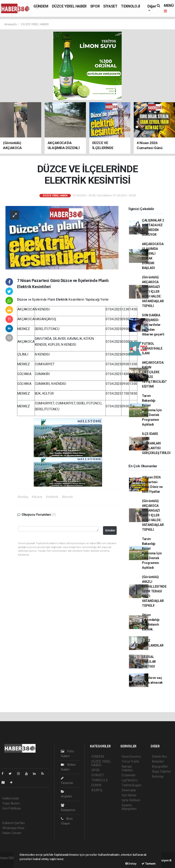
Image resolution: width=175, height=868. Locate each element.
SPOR (95, 6)
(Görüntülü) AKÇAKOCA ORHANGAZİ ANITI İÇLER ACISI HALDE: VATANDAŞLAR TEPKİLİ (153, 292)
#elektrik (52, 497)
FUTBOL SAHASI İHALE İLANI (152, 348)
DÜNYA (96, 785)
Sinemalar (129, 790)
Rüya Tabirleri (161, 772)
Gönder (110, 530)
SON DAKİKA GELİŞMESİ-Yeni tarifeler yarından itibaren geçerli (153, 325)
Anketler (158, 761)
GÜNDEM (41, 6)
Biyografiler (160, 766)
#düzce (37, 497)
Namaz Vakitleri (127, 768)
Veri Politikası (12, 808)
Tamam (149, 864)
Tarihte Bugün (132, 785)
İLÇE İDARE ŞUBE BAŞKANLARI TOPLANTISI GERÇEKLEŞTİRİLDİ (156, 443)
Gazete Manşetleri (129, 807)
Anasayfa (11, 24)
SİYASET (110, 6)
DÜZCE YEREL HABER (69, 6)
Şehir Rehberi (131, 800)
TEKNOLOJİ (130, 6)
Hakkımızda (10, 798)
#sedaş (23, 497)
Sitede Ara (159, 756)
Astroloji (158, 777)
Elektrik (62, 299)
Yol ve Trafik (130, 761)
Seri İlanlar (129, 795)
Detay (131, 864)
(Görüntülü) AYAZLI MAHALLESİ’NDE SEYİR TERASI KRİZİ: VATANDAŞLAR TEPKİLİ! (154, 591)
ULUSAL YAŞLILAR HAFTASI (149, 662)
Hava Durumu (131, 756)
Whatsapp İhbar (13, 828)
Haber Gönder (12, 833)
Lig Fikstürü (130, 780)
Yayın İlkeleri (11, 803)
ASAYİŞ (97, 790)
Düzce (23, 299)
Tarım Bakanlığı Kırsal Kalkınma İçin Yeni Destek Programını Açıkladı (152, 410)
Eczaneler (129, 775)
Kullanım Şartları (14, 823)
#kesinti (67, 497)
